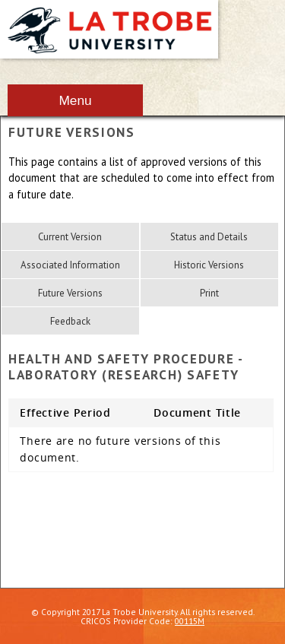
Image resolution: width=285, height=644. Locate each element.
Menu (75, 100)
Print (209, 293)
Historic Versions (209, 265)
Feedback (70, 321)
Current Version (70, 237)
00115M (190, 621)
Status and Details (209, 237)
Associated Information (70, 265)
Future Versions (70, 293)
